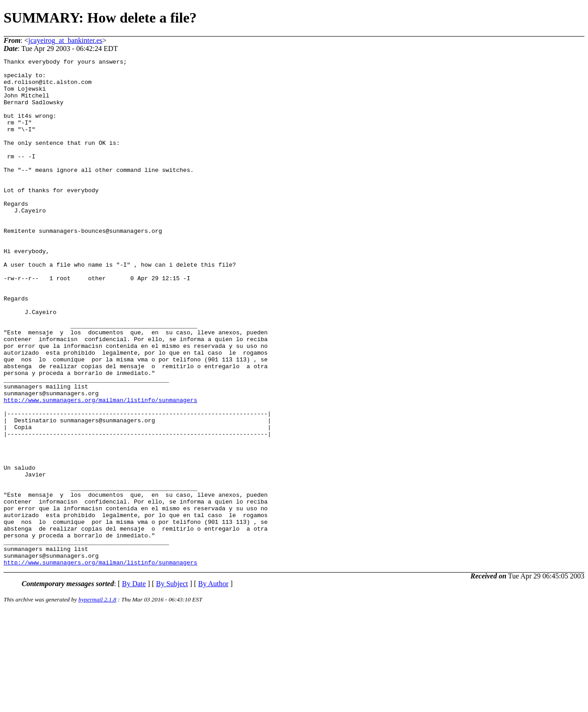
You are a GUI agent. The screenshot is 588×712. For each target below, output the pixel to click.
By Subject (172, 685)
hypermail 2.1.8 (97, 701)
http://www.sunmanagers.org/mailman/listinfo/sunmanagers (100, 469)
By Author (213, 685)
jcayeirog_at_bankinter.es (65, 40)
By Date (134, 685)
